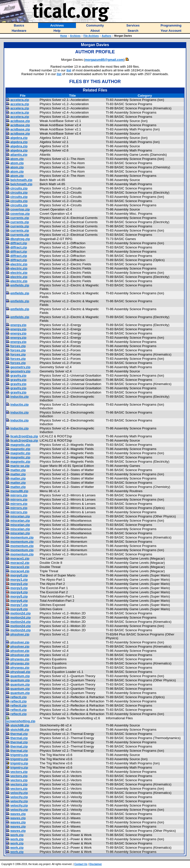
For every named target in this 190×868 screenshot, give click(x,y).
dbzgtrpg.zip (20, 239)
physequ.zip (20, 659)
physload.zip (20, 672)
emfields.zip (20, 285)
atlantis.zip (19, 155)
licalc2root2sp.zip (24, 436)
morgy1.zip (19, 580)
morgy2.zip (19, 584)
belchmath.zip (21, 180)
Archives (75, 36)
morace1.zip (20, 558)
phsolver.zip (20, 634)
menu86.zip (19, 491)
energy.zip (18, 325)
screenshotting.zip (21, 721)
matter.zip (18, 470)
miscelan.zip (20, 516)
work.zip (17, 835)
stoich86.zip (20, 725)
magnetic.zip (20, 445)
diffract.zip (19, 243)
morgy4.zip (19, 592)
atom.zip (17, 159)
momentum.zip (22, 537)
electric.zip (19, 264)
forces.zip (18, 346)
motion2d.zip (21, 613)
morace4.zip (20, 571)
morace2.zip (20, 563)
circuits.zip (19, 188)
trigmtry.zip (19, 755)
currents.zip (20, 218)
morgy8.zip (19, 609)
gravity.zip (18, 375)
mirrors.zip (19, 495)
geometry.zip (20, 367)
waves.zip (18, 814)
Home (64, 36)
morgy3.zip (19, 588)
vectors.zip (19, 772)
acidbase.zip (20, 121)
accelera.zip (20, 100)
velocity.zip (19, 793)
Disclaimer (96, 864)
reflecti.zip (19, 697)
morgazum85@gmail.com (104, 60)
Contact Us (81, 864)
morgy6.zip (19, 601)
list (69, 70)
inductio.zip (20, 397)
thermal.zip (19, 734)
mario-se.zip (20, 466)
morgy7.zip (19, 605)
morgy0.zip (19, 575)
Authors (106, 36)
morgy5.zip (19, 596)
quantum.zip (20, 676)
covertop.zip (20, 209)
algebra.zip (19, 138)
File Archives (91, 36)
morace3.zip (20, 567)
